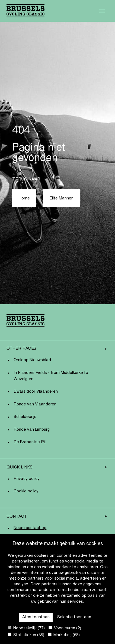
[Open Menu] (102, 11)
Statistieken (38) (26, 635)
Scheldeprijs (25, 417)
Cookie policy (26, 491)
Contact (17, 517)
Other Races (21, 349)
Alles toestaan (36, 617)
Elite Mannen (61, 198)
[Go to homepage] (25, 11)
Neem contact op (30, 528)
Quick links (20, 468)
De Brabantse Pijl (30, 442)
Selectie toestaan (74, 617)
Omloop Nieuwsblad (32, 360)
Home (24, 198)
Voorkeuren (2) (65, 628)
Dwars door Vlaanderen (36, 392)
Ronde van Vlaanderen (35, 404)
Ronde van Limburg (32, 430)
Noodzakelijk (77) (26, 628)
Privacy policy (27, 479)
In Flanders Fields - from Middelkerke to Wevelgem (51, 376)
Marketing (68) (64, 635)
